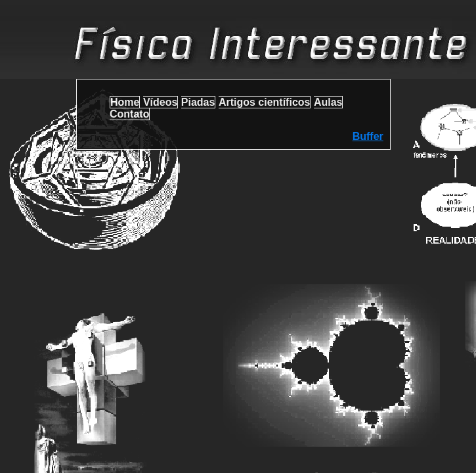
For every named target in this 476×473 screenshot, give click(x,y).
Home (125, 102)
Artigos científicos (265, 102)
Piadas (198, 102)
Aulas (328, 102)
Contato (129, 114)
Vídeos (160, 102)
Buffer (368, 136)
